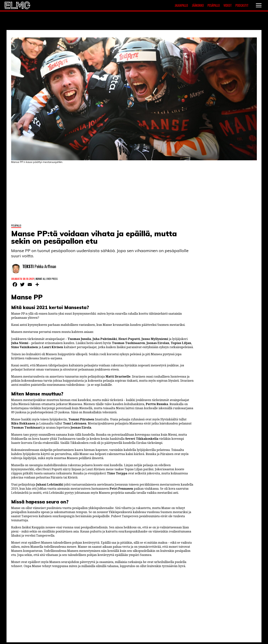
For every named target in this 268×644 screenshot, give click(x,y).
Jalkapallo (181, 5)
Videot (228, 5)
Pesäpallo (214, 5)
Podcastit (242, 5)
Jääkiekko (198, 5)
